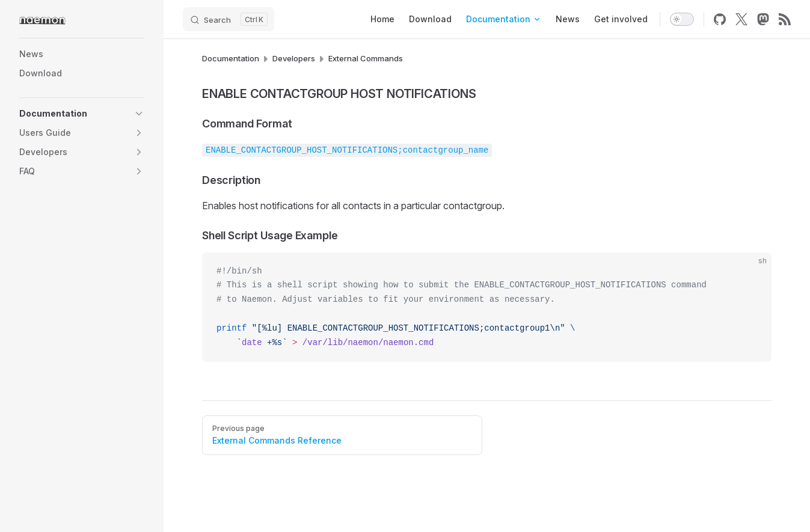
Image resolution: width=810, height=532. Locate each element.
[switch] (682, 19)
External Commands (366, 58)
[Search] (229, 19)
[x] (741, 19)
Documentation (231, 58)
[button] (139, 114)
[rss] (785, 19)
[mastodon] (763, 19)
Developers (294, 58)
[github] (720, 19)
